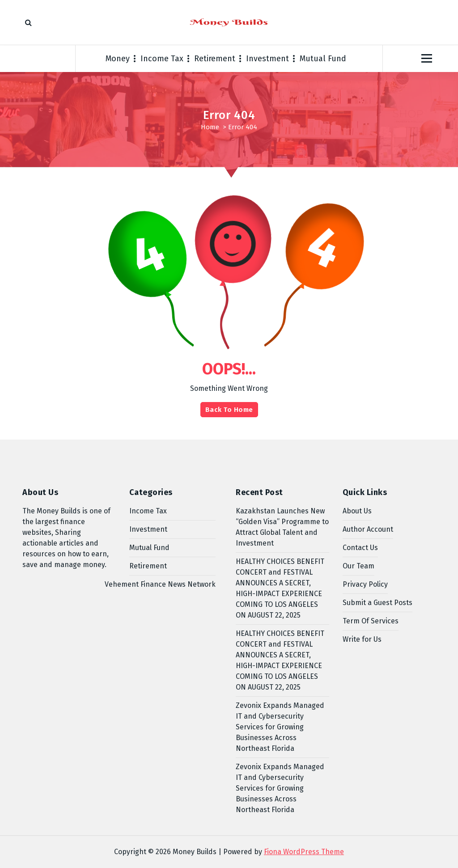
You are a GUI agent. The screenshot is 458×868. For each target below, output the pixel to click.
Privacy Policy (365, 584)
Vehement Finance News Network (160, 584)
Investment (267, 59)
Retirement (215, 59)
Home (210, 127)
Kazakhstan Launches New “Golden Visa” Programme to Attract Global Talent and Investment (282, 527)
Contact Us (360, 548)
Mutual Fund (323, 59)
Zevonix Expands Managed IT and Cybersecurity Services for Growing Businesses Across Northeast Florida (280, 727)
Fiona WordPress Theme (304, 852)
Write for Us (362, 639)
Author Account (368, 529)
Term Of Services (371, 621)
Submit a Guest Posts (377, 603)
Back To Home (229, 410)
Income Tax (162, 59)
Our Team (358, 566)
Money (118, 59)
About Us (357, 511)
